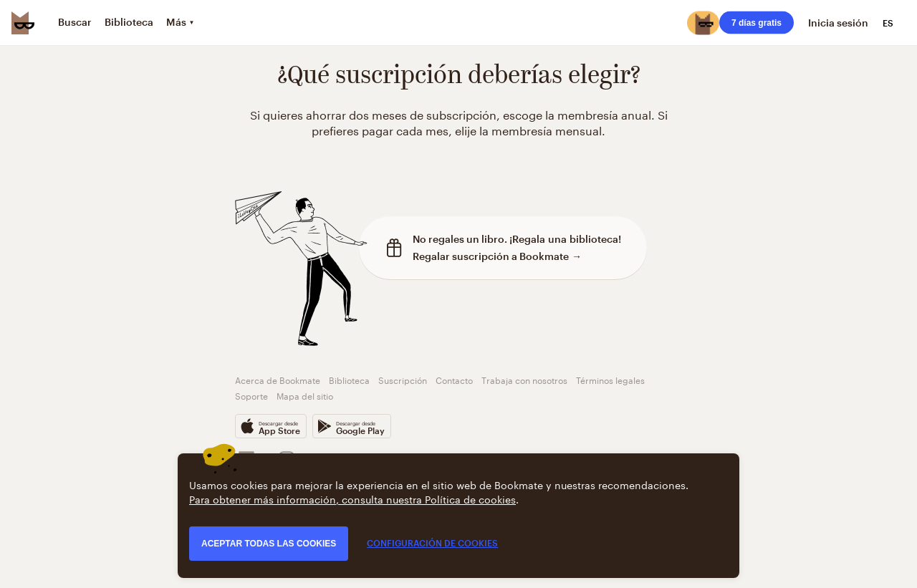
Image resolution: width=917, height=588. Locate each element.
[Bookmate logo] (23, 23)
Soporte (251, 395)
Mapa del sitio (305, 395)
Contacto (454, 379)
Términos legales (610, 379)
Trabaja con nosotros (524, 379)
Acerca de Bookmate (278, 379)
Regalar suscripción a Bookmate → (497, 256)
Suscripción (403, 379)
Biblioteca (349, 379)
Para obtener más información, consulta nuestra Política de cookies (352, 498)
